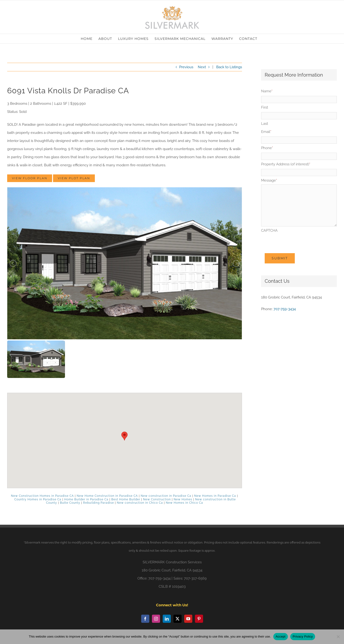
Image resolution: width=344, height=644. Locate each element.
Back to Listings (229, 67)
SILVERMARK (154, 562)
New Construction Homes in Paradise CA (42, 496)
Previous (186, 67)
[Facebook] (145, 619)
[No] (338, 637)
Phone (267, 148)
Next (202, 67)
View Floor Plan (30, 178)
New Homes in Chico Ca (184, 503)
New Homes (183, 499)
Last (265, 124)
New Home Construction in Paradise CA (107, 496)
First (265, 107)
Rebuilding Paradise (99, 503)
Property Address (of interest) (286, 164)
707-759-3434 (285, 309)
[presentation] (297, 244)
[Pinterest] (199, 619)
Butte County (70, 503)
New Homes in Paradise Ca (215, 496)
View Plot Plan (74, 178)
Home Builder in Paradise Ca (86, 499)
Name (267, 91)
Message (269, 180)
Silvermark (32, 542)
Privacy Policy (303, 636)
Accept (281, 636)
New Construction (157, 499)
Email (266, 132)
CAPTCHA (269, 230)
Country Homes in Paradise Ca (38, 499)
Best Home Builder (126, 499)
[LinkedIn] (167, 619)
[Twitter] (177, 619)
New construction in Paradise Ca (166, 496)
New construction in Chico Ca (140, 503)
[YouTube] (188, 619)
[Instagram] (156, 619)
